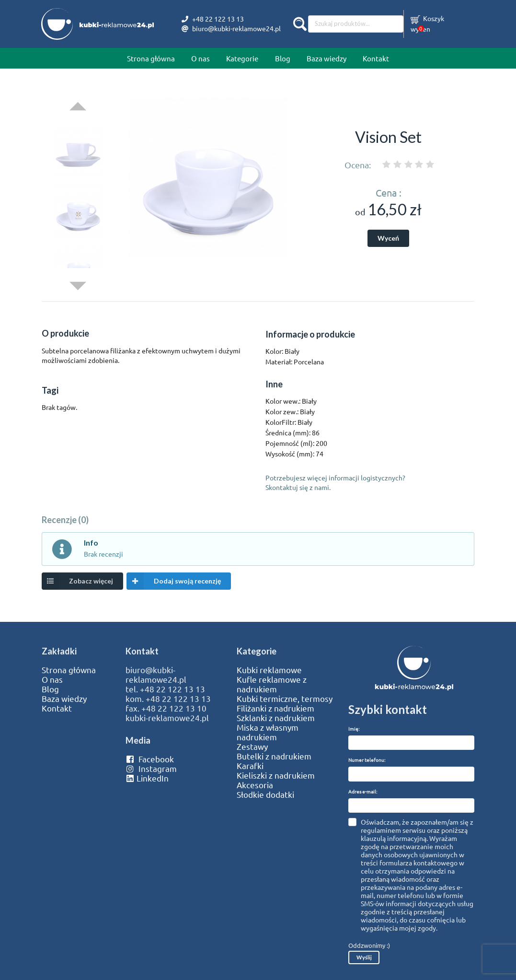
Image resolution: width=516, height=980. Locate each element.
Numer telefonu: (367, 760)
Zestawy (252, 747)
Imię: (354, 729)
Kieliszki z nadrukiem (276, 775)
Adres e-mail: (363, 791)
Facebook (150, 759)
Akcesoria (255, 785)
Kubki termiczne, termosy (285, 699)
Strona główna (151, 58)
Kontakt (376, 58)
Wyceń (388, 238)
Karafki (250, 766)
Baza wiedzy (327, 58)
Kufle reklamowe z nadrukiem (272, 684)
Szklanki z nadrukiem (276, 718)
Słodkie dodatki (265, 794)
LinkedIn (147, 778)
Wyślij (364, 957)
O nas (201, 58)
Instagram (151, 769)
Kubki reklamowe (269, 670)
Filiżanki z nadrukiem (275, 708)
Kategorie (242, 58)
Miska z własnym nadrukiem (268, 732)
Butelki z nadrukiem (274, 756)
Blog (283, 58)
